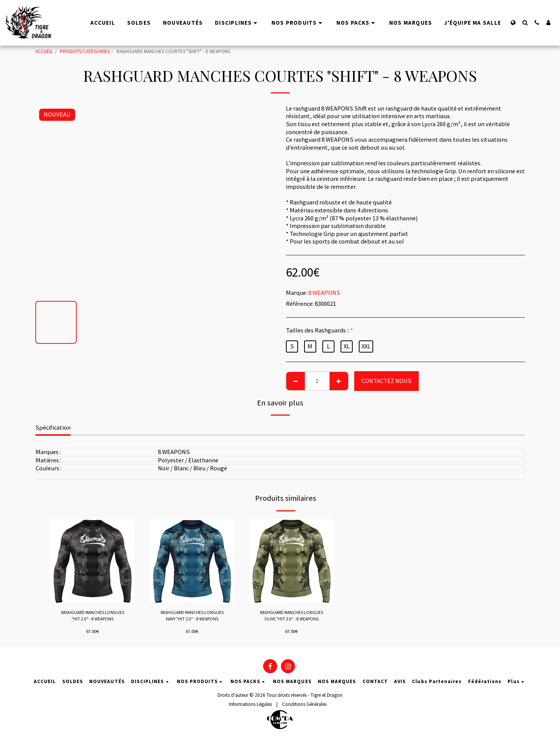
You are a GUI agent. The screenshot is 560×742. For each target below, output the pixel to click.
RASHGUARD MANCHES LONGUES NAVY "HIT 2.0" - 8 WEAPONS (192, 617)
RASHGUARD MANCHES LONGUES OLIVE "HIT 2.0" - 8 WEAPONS (291, 617)
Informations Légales (250, 706)
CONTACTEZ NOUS (386, 381)
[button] (525, 23)
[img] (93, 561)
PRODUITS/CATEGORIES (85, 51)
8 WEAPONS (324, 293)
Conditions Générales (304, 706)
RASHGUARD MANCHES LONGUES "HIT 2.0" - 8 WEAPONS (92, 617)
